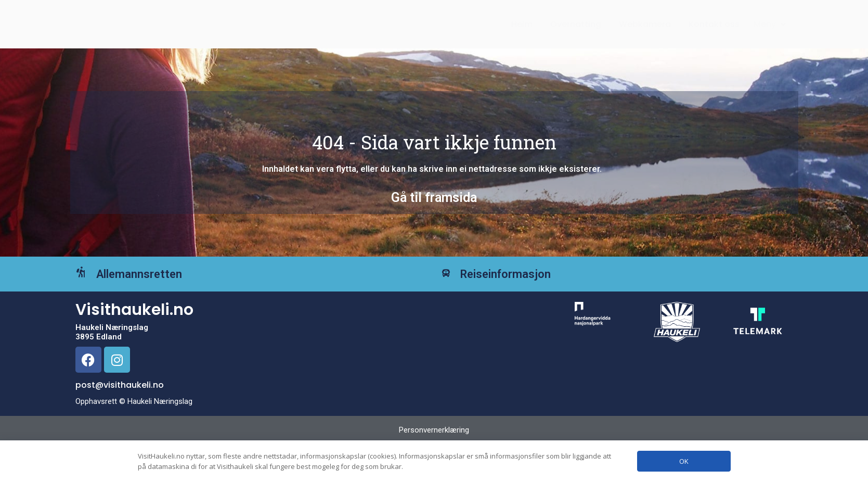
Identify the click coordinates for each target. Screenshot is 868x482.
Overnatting (576, 35)
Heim (522, 35)
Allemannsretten (155, 303)
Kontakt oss (714, 35)
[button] (771, 35)
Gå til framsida (434, 218)
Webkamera (645, 35)
